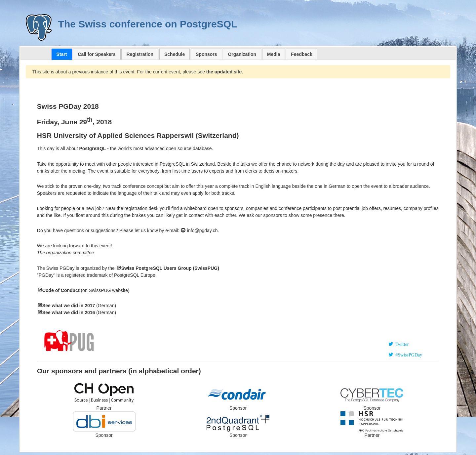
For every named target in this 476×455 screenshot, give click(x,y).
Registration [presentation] (140, 54)
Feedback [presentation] (302, 54)
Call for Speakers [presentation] (97, 54)
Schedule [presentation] (175, 54)
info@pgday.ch (199, 230)
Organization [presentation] (242, 54)
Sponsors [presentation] (206, 54)
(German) (79, 312)
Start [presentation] (62, 54)
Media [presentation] (274, 54)
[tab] (62, 54)
